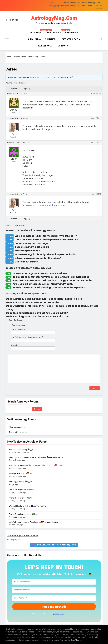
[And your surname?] (54, 590)
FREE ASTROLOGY (70, 39)
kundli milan (34, 39)
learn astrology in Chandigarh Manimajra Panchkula (45, 254)
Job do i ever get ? (16, 490)
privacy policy (59, 614)
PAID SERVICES (45, 46)
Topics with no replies (18, 432)
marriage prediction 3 (27, 251)
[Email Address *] (54, 598)
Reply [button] (93, 94)
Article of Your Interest (99, 6)
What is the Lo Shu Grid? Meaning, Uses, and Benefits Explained (49, 287)
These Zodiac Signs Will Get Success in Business (40, 273)
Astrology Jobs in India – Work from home (26, 457)
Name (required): (18, 329)
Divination (50, 39)
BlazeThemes (76, 640)
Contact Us (64, 46)
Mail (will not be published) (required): (27, 337)
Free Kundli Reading (30, 57)
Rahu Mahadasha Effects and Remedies (36, 302)
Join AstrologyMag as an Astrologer (24, 522)
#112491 (99, 194)
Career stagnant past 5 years (32, 247)
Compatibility (54, 32)
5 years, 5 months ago (55, 77)
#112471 (99, 93)
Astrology (36, 32)
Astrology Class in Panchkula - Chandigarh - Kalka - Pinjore (48, 299)
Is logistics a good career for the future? (38, 258)
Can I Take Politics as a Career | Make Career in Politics (46, 240)
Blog (8, 274)
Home (10, 57)
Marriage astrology (17, 474)
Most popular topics (17, 427)
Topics (17, 57)
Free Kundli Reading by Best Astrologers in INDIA (41, 313)
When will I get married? (19, 506)
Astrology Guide (16, 482)
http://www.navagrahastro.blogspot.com (44, 205)
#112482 (98, 118)
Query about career (26, 262)
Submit (95, 388)
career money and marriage (31, 243)
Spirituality (72, 33)
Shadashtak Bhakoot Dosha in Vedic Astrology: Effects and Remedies (53, 280)
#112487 (98, 143)
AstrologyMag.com (54, 18)
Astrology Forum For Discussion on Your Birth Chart (42, 316)
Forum (10, 236)
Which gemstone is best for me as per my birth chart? (46, 236)
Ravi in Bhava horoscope (19, 514)
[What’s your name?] (54, 582)
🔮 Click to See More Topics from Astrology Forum (54, 545)
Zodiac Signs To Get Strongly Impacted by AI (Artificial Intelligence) (52, 277)
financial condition (17, 498)
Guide (9, 299)
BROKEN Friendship (17, 450)
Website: (15, 345)
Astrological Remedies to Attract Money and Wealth (43, 284)
